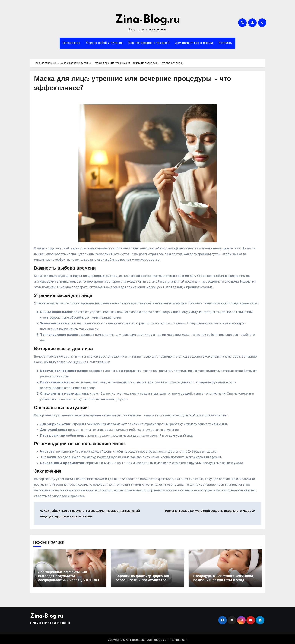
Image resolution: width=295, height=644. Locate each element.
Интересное (71, 43)
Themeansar (178, 638)
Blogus (159, 638)
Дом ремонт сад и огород (194, 43)
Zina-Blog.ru (148, 20)
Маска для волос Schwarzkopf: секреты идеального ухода (210, 511)
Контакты (225, 43)
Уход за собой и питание (104, 43)
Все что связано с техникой (149, 43)
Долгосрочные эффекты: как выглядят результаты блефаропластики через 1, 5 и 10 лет (69, 576)
